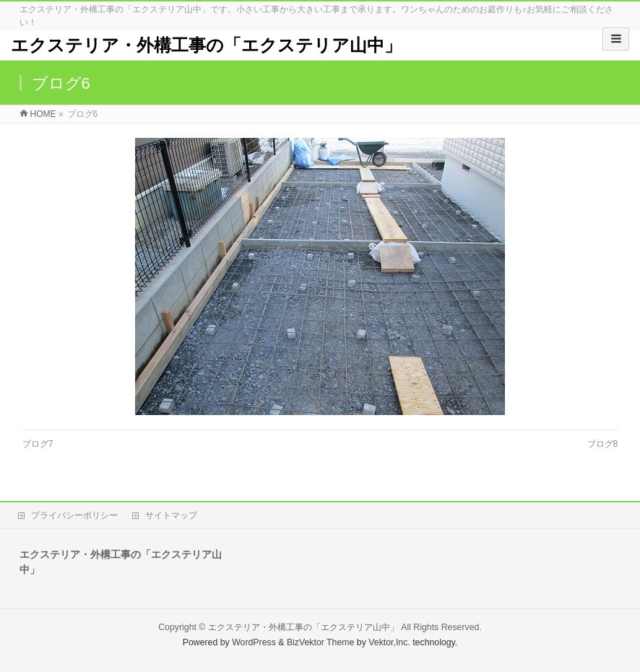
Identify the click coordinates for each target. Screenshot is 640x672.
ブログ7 (38, 444)
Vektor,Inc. (389, 642)
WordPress (254, 642)
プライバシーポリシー (74, 515)
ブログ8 (603, 444)
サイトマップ (171, 515)
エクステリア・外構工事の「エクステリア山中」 (206, 45)
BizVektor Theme (321, 642)
